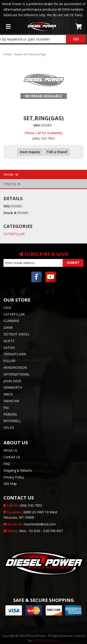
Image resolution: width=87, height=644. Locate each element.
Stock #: (10, 213)
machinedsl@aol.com (30, 524)
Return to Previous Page (30, 54)
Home (8, 54)
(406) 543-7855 (23, 505)
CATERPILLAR (14, 234)
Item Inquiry (30, 152)
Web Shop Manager (45, 640)
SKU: (37, 125)
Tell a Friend (57, 152)
